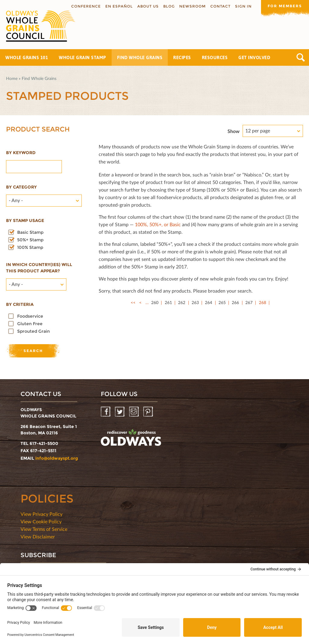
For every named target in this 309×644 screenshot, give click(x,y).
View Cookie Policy (41, 521)
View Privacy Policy (41, 514)
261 (168, 302)
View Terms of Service (44, 529)
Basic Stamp (30, 232)
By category (21, 187)
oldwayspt (131, 438)
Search (301, 57)
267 (249, 302)
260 (155, 302)
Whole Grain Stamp (83, 57)
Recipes (182, 57)
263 (195, 302)
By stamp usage (25, 220)
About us (148, 6)
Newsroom (192, 6)
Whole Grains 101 (27, 57)
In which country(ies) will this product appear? (39, 268)
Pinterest (149, 412)
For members (285, 6)
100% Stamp (30, 247)
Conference (86, 6)
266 (235, 302)
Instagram (134, 412)
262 (182, 302)
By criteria (20, 304)
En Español (119, 6)
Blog (169, 6)
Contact (220, 6)
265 (222, 302)
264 (209, 302)
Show (234, 131)
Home (12, 78)
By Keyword (21, 153)
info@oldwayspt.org (57, 458)
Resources (215, 57)
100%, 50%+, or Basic (158, 224)
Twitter (120, 412)
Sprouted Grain (33, 331)
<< (133, 302)
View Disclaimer (38, 536)
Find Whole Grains (140, 57)
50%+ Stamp (30, 240)
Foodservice (30, 316)
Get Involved (254, 57)
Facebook (106, 412)
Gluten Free (30, 324)
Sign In (243, 6)
